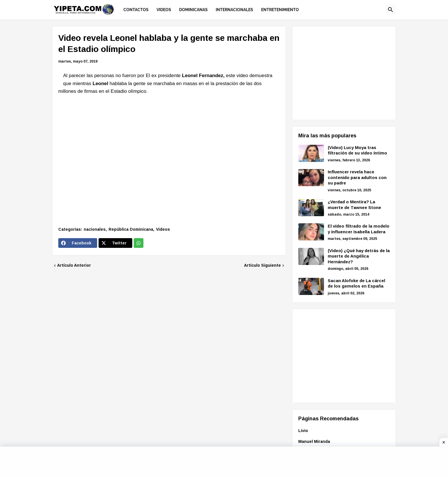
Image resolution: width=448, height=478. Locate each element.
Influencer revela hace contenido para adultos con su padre (357, 177)
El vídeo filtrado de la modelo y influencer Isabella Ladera (359, 229)
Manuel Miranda (314, 441)
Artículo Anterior (74, 265)
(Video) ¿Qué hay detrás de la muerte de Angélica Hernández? (359, 256)
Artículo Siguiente (262, 265)
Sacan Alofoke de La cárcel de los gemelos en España (356, 283)
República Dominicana (131, 229)
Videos (163, 229)
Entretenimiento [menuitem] (280, 10)
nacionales (95, 229)
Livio (303, 431)
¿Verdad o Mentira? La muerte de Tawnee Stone (354, 205)
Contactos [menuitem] (136, 10)
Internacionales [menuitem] (234, 10)
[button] (391, 10)
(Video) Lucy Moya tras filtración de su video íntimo (357, 150)
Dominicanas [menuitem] (193, 10)
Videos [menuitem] (164, 10)
